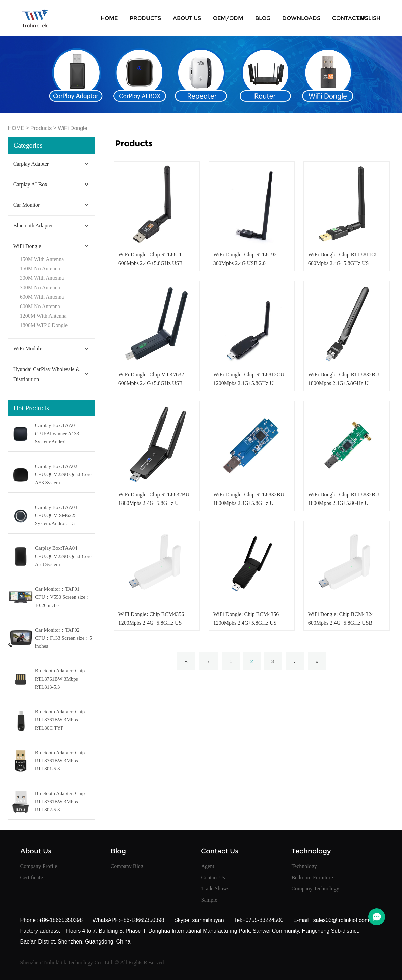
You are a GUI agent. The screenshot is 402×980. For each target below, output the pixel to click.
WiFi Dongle (72, 128)
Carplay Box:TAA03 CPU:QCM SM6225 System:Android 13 (56, 515)
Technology (304, 866)
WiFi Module (28, 349)
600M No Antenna (40, 306)
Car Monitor (27, 205)
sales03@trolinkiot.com (340, 920)
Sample (209, 900)
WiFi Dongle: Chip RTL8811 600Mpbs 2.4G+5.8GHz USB (151, 259)
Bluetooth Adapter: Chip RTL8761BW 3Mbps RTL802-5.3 (60, 802)
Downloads (301, 18)
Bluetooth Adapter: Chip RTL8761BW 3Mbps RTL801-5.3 (60, 761)
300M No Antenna (40, 287)
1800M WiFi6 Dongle (44, 325)
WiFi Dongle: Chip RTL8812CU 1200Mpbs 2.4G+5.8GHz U (249, 379)
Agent (207, 866)
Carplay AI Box (30, 184)
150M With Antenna (42, 259)
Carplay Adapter (31, 164)
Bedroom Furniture (312, 877)
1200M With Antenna (43, 316)
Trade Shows (215, 889)
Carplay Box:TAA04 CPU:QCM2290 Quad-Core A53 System (63, 556)
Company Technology (315, 889)
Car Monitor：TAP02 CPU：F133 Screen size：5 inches (64, 638)
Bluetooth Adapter (33, 226)
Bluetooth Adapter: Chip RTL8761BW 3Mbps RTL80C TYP (60, 720)
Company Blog (127, 866)
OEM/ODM (228, 18)
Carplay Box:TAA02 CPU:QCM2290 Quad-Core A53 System (63, 474)
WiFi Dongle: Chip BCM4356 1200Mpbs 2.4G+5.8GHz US (151, 618)
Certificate (32, 877)
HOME (109, 18)
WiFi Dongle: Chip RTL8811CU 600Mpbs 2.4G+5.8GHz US (344, 259)
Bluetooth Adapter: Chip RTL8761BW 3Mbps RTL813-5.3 (60, 679)
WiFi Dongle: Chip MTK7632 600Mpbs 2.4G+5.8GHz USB (151, 379)
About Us (187, 18)
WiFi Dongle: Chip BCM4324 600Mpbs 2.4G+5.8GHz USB (341, 618)
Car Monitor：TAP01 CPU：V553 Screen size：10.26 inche (63, 597)
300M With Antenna (42, 278)
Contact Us (350, 18)
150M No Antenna (40, 268)
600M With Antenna (42, 297)
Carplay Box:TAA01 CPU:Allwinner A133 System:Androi (57, 434)
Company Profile (39, 866)
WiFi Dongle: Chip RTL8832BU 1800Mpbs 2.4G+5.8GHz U (344, 379)
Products (145, 18)
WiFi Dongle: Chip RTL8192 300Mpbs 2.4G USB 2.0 (245, 259)
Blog (263, 18)
